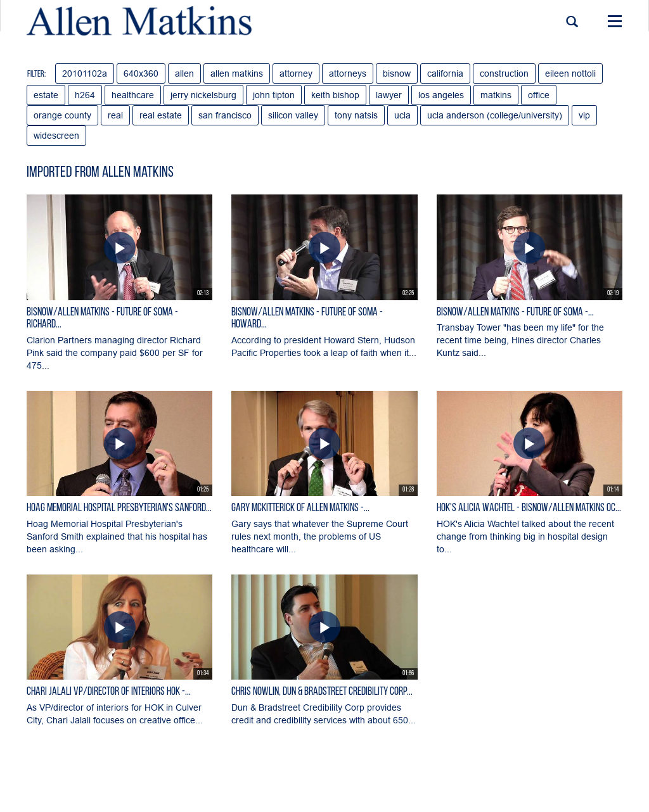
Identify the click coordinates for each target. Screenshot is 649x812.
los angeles (441, 95)
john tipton (274, 95)
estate (46, 95)
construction (504, 73)
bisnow (397, 73)
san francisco (225, 115)
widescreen (56, 136)
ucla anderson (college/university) (495, 115)
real (115, 115)
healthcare (133, 95)
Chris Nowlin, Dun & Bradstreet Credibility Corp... (322, 692)
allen (184, 73)
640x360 (141, 73)
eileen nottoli (570, 73)
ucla (402, 115)
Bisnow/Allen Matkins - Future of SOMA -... (515, 313)
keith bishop (335, 95)
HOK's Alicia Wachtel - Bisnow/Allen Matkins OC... (529, 508)
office (539, 95)
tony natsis (356, 115)
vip (584, 115)
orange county (62, 115)
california (445, 73)
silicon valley (293, 115)
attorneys (348, 73)
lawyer (389, 95)
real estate (161, 115)
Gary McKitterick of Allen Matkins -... (300, 508)
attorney (296, 73)
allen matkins (237, 73)
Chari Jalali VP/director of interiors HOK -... (109, 692)
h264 (85, 95)
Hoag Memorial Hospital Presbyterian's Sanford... (119, 508)
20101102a (85, 73)
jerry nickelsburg (203, 95)
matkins (496, 95)
